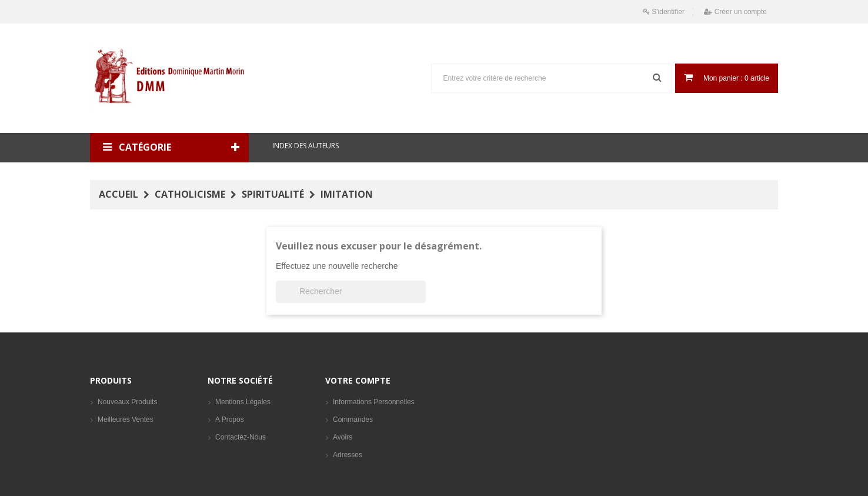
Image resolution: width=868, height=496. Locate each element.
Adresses (348, 455)
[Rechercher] (351, 292)
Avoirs (343, 437)
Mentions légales (243, 402)
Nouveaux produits (127, 402)
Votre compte (358, 380)
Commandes (353, 420)
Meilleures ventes (126, 420)
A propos (230, 420)
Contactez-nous (241, 437)
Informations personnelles (374, 402)
